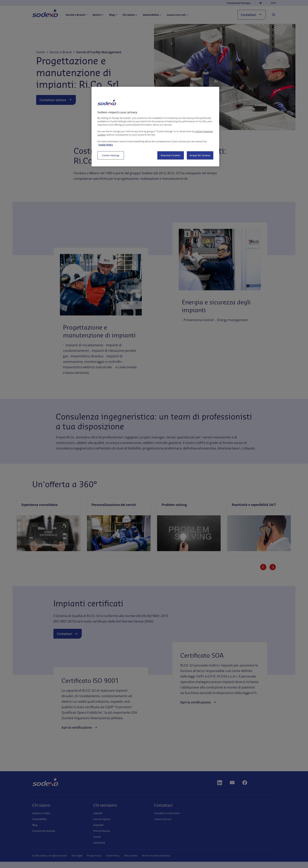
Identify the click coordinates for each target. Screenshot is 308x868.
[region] (155, 127)
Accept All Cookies (200, 155)
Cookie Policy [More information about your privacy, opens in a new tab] (106, 145)
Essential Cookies (171, 155)
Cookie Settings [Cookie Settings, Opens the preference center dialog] (111, 155)
